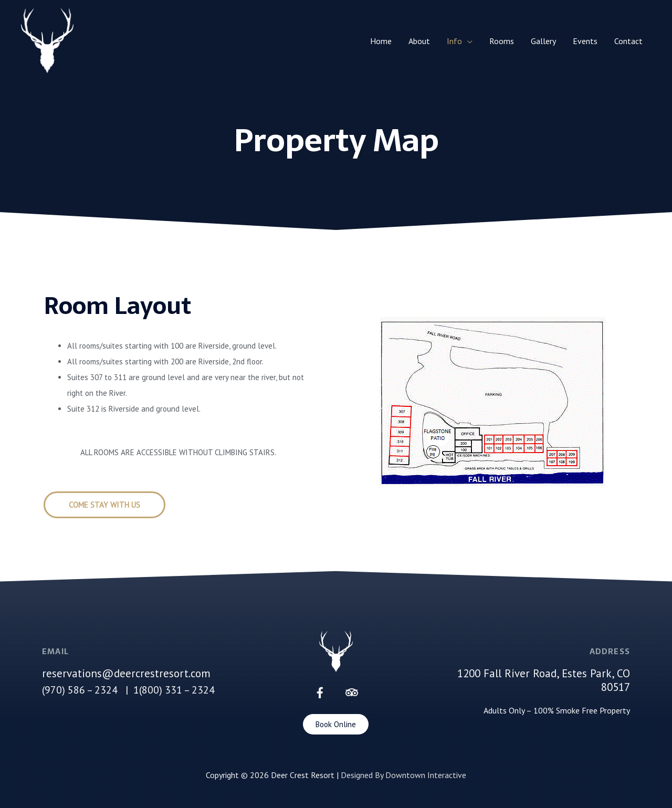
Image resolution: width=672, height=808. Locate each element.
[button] (104, 505)
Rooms (502, 41)
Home (381, 41)
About (419, 41)
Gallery (543, 41)
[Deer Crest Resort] (47, 40)
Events (585, 41)
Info (454, 41)
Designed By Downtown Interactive (403, 775)
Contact (628, 41)
